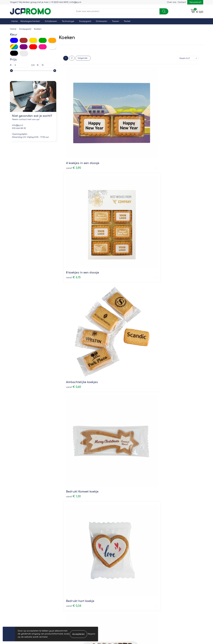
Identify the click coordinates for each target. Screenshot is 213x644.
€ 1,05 (164, 533)
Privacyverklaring (166, 578)
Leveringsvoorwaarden (170, 571)
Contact (182, 2)
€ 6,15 (119, 115)
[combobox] (116, 11)
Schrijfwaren (51, 21)
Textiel (127, 21)
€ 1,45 (164, 294)
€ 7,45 (73, 472)
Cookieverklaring (166, 574)
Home (15, 21)
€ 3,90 (74, 116)
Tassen (115, 21)
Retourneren (116, 578)
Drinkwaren (102, 21)
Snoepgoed (85, 21)
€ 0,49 (119, 351)
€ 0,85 (119, 533)
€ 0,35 (119, 229)
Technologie (68, 21)
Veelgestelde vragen (73, 578)
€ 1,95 (73, 351)
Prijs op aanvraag (124, 411)
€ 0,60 (164, 116)
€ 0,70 (74, 416)
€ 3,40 (74, 294)
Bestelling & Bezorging (122, 574)
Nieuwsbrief (195, 2)
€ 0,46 (74, 229)
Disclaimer (163, 582)
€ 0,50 (74, 533)
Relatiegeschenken (30, 21)
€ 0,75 (164, 172)
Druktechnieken (70, 582)
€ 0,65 (164, 355)
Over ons (172, 2)
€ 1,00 (164, 233)
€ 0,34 (119, 172)
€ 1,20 (119, 294)
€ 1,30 (73, 172)
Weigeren (92, 634)
